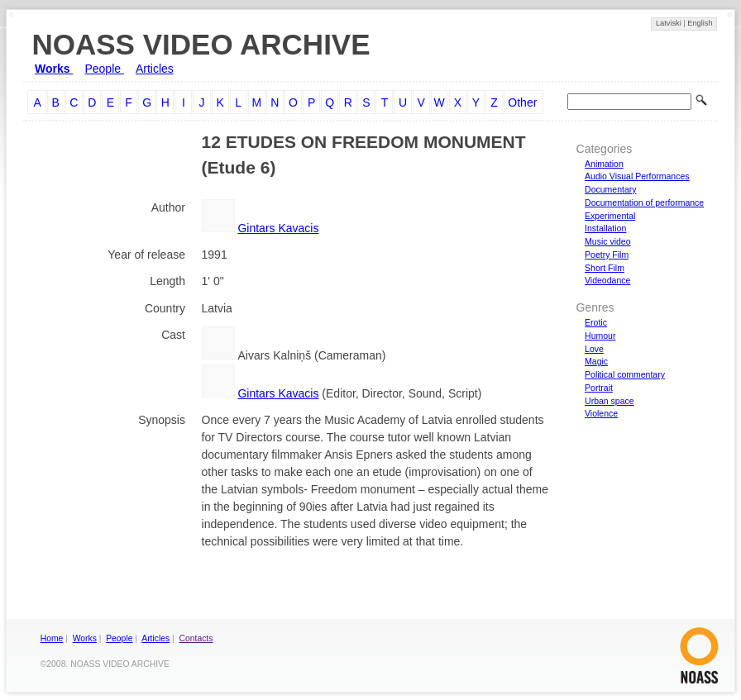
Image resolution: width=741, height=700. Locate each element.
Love (594, 349)
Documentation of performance (644, 202)
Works (54, 69)
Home (52, 638)
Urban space (610, 401)
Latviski (669, 23)
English (700, 23)
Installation (605, 228)
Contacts (196, 638)
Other (522, 102)
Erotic (596, 322)
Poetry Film (607, 255)
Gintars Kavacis (278, 228)
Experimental (610, 216)
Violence (601, 413)
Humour (600, 336)
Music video (607, 241)
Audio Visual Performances (637, 176)
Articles (155, 69)
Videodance (607, 280)
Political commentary (625, 374)
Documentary (610, 189)
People (104, 69)
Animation (604, 164)
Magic (596, 361)
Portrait (599, 388)
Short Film (605, 268)
